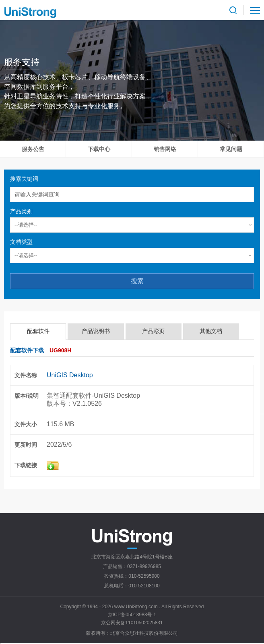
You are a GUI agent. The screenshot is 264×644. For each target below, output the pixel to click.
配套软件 (38, 331)
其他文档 (211, 331)
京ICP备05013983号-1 (132, 615)
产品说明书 (96, 331)
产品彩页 (153, 331)
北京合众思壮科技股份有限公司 (144, 633)
